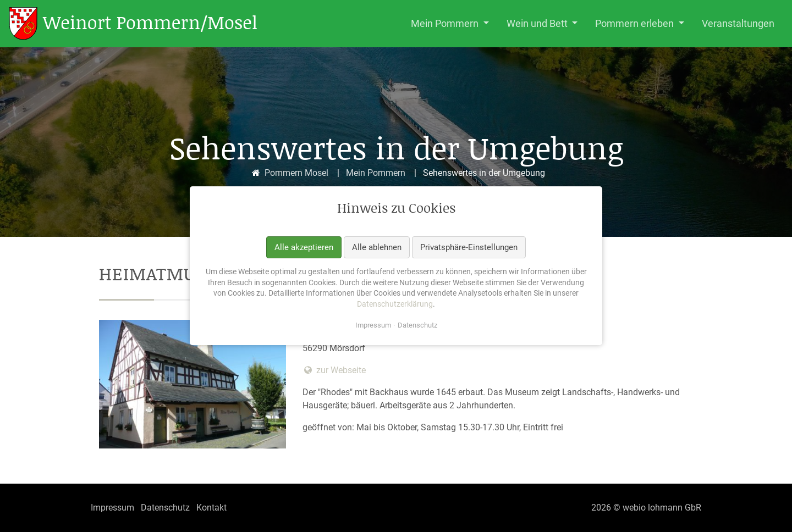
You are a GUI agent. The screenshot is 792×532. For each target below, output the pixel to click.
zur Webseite (334, 370)
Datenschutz (417, 326)
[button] (450, 24)
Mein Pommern (376, 173)
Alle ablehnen (377, 247)
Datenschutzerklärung (395, 304)
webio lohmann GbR (662, 508)
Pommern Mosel (296, 173)
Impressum (373, 326)
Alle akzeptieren (304, 247)
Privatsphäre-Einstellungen (469, 247)
